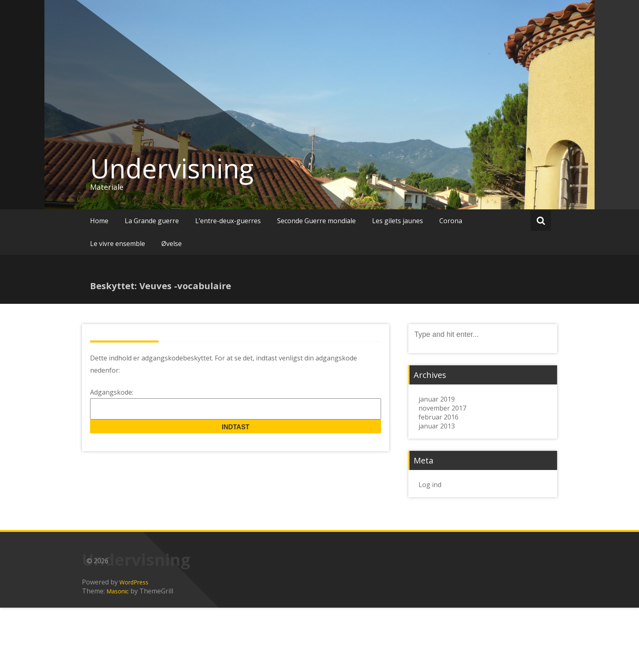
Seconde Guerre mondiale (316, 221)
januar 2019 (437, 399)
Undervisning (172, 168)
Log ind (430, 485)
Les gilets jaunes (398, 221)
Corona (451, 221)
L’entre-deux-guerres (228, 221)
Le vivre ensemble (118, 244)
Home (99, 221)
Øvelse (172, 244)
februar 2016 (438, 417)
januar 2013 (437, 426)
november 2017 (442, 408)
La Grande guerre (152, 221)
